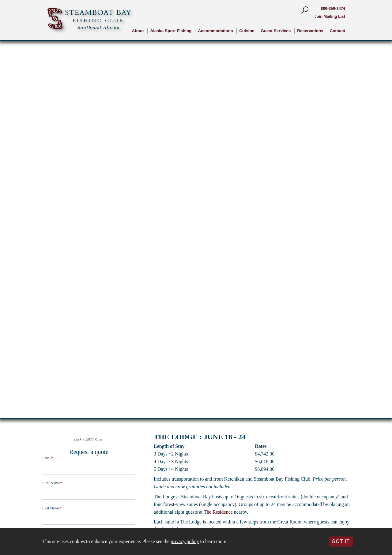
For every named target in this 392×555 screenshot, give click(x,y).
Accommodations (215, 31)
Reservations (310, 31)
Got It (341, 541)
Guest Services (276, 31)
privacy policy (185, 541)
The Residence (218, 512)
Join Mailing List (330, 16)
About (138, 31)
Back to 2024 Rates (88, 439)
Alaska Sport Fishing (171, 31)
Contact (337, 31)
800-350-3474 (333, 8)
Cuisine (247, 31)
